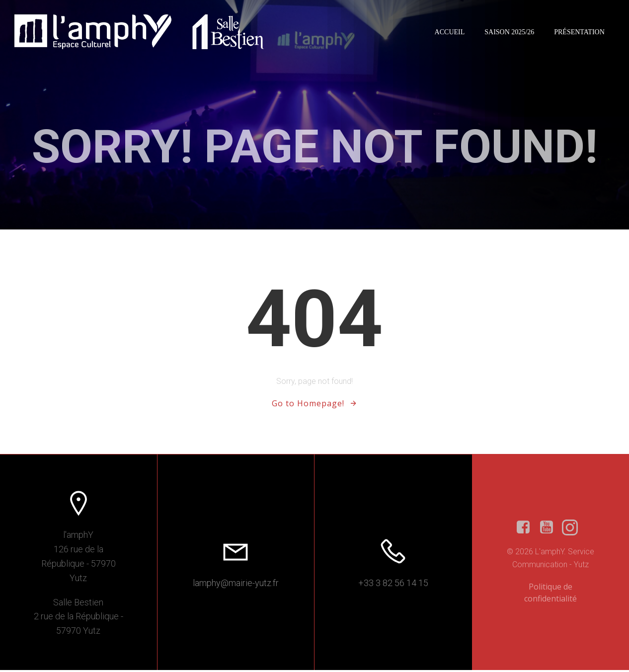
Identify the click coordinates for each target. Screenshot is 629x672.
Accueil (449, 32)
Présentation (579, 32)
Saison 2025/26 (509, 32)
